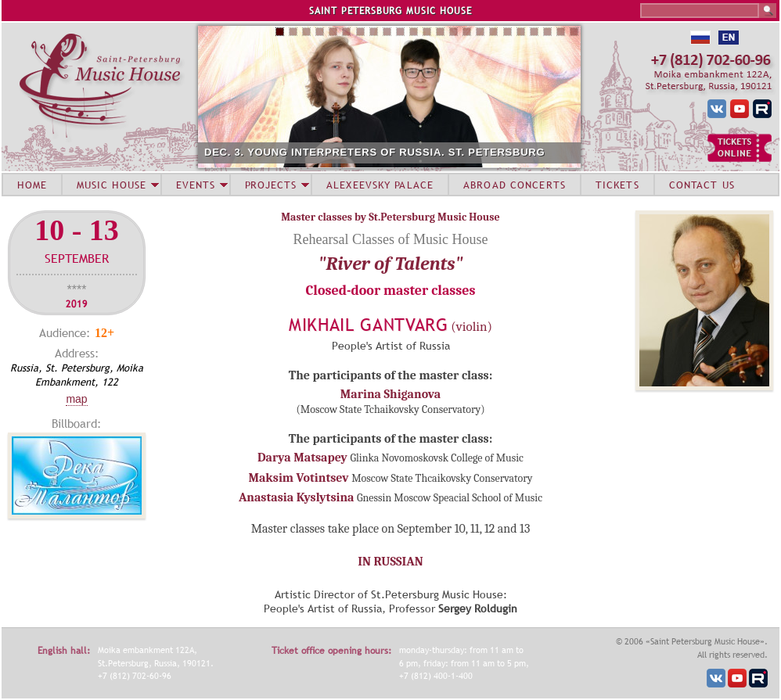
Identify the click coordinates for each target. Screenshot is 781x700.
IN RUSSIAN (390, 562)
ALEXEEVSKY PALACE (380, 185)
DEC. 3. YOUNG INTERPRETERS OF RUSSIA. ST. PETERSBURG (374, 152)
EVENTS (196, 185)
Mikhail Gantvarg (369, 325)
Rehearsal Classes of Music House (391, 239)
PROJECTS (271, 185)
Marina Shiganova (390, 394)
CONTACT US (702, 185)
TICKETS (617, 185)
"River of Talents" (391, 264)
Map (76, 399)
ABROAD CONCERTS (515, 185)
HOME (32, 185)
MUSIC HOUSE (111, 185)
